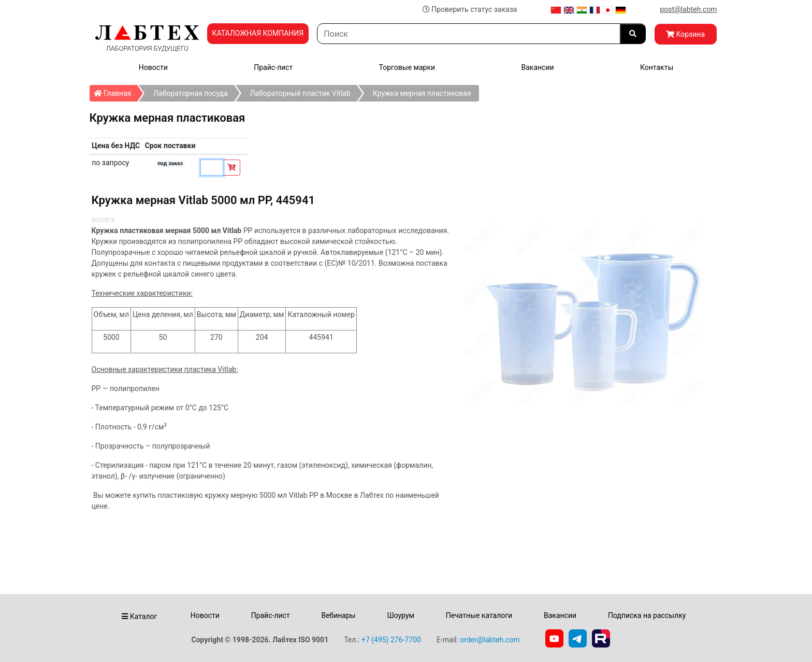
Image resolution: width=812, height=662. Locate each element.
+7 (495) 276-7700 (391, 640)
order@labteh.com (490, 640)
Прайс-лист (273, 67)
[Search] (468, 34)
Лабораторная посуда (190, 93)
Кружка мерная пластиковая (422, 93)
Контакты (657, 67)
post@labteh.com (688, 9)
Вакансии (537, 67)
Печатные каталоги (479, 615)
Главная (116, 91)
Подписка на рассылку (647, 615)
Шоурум (400, 615)
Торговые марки (407, 67)
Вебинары (338, 615)
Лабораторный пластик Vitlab (300, 93)
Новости (153, 67)
